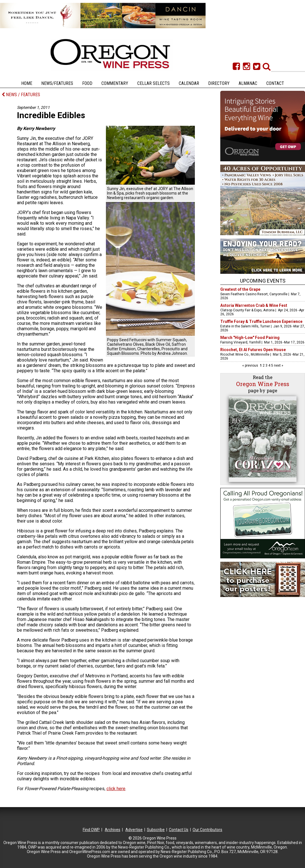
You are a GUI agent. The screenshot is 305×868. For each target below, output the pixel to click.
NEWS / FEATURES (21, 95)
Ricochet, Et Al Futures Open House (253, 350)
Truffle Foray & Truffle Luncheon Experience (261, 321)
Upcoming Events (263, 281)
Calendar (189, 83)
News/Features (57, 83)
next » (278, 365)
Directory (219, 83)
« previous (251, 365)
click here (116, 789)
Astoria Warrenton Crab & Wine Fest (254, 305)
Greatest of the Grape (240, 289)
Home (27, 83)
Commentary (115, 83)
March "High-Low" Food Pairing (250, 338)
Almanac (248, 83)
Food (87, 83)
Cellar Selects (153, 83)
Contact (275, 83)
